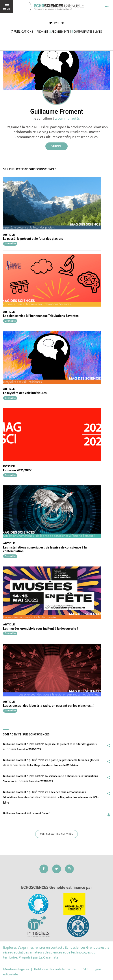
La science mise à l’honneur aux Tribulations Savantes (41, 316)
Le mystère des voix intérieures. (25, 393)
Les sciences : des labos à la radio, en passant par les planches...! (49, 706)
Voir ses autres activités (57, 834)
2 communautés (67, 118)
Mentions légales (16, 969)
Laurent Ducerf (41, 813)
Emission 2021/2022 (17, 470)
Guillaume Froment (15, 744)
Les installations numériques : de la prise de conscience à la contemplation (45, 549)
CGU (84, 969)
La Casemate (49, 957)
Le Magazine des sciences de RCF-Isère (54, 765)
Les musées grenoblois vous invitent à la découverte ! (40, 629)
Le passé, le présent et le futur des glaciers (33, 239)
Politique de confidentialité (55, 969)
